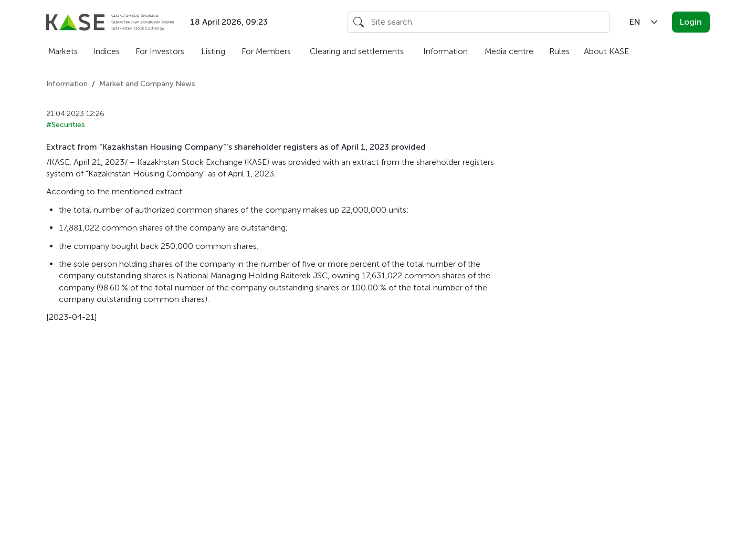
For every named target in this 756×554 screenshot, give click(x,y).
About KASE (606, 51)
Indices (106, 51)
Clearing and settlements (357, 51)
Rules (559, 51)
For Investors (160, 51)
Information (445, 51)
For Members (266, 51)
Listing (213, 51)
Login (691, 22)
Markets (63, 51)
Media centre (509, 51)
